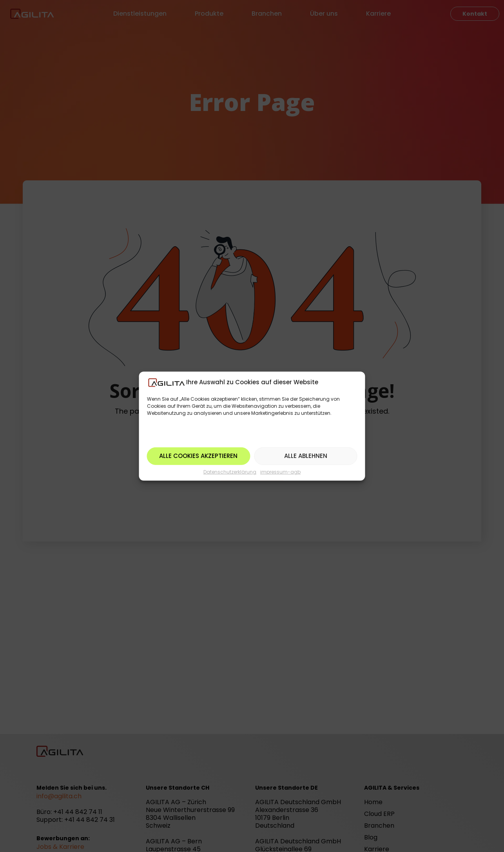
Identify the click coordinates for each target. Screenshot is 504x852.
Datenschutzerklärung (230, 472)
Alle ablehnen (306, 456)
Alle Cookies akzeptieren (198, 456)
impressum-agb (280, 472)
